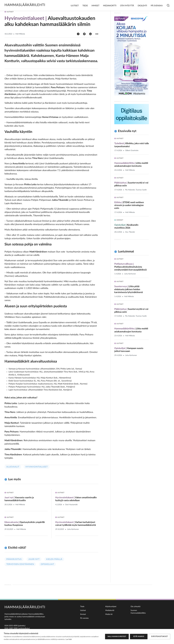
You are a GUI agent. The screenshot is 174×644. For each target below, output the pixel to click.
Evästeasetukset (159, 636)
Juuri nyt (34, 559)
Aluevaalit (13, 467)
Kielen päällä (54, 559)
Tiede (85, 6)
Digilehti (142, 6)
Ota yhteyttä (127, 6)
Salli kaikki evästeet (117, 637)
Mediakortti (110, 6)
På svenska (157, 6)
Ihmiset (95, 6)
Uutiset (75, 6)
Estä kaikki (139, 636)
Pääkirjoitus (14, 559)
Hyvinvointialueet (37, 467)
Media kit (109, 614)
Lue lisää (69, 639)
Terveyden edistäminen (20, 564)
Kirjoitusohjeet (111, 607)
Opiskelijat (47, 564)
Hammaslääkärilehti (25, 5)
